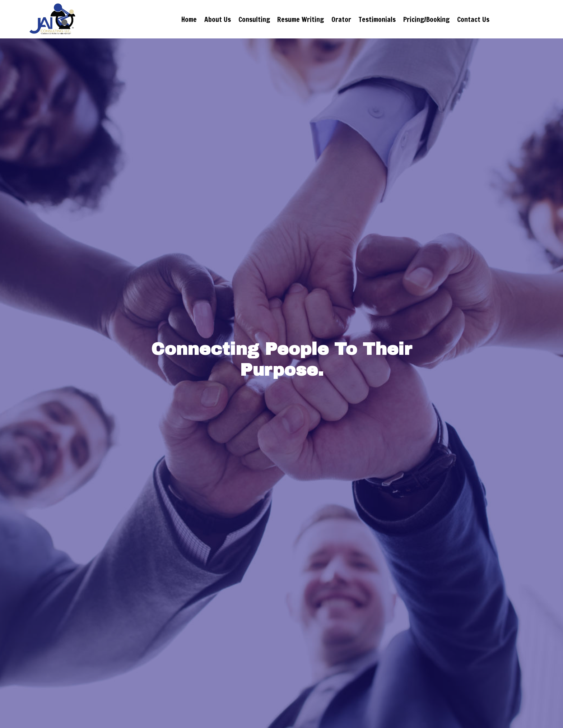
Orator (341, 19)
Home (189, 19)
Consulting (254, 19)
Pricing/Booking (426, 19)
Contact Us (494, 19)
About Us (218, 19)
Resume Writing (301, 19)
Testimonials (377, 19)
